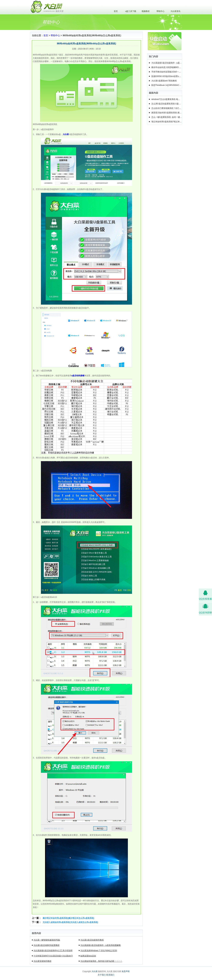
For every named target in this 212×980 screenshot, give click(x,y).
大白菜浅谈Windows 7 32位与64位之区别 (99, 951)
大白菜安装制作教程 (42, 961)
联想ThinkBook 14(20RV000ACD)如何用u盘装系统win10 (167, 85)
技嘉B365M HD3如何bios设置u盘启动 (167, 76)
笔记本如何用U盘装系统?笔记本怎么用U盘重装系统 (167, 122)
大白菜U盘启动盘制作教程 (92, 940)
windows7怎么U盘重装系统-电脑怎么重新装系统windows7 (167, 99)
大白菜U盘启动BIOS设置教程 (46, 945)
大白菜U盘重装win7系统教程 (164, 81)
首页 (116, 11)
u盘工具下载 (131, 11)
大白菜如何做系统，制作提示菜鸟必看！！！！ (101, 961)
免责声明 (126, 971)
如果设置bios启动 (88, 956)
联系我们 (110, 975)
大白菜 (95, 971)
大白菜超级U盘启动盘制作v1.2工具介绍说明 (53, 951)
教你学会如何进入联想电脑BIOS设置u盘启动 (167, 67)
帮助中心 (160, 11)
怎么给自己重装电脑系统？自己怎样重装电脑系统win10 (167, 108)
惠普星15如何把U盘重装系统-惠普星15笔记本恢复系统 (167, 113)
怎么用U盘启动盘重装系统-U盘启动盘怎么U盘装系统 (167, 104)
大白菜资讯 (175, 11)
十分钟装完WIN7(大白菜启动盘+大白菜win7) (53, 956)
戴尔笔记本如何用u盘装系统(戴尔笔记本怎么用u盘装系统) (68, 918)
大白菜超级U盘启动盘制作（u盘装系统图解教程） (100, 946)
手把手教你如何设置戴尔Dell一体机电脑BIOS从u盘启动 (167, 72)
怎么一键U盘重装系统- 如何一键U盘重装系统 (167, 117)
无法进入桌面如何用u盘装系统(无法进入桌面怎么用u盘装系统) (70, 922)
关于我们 (102, 975)
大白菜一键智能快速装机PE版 (47, 940)
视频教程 (146, 11)
